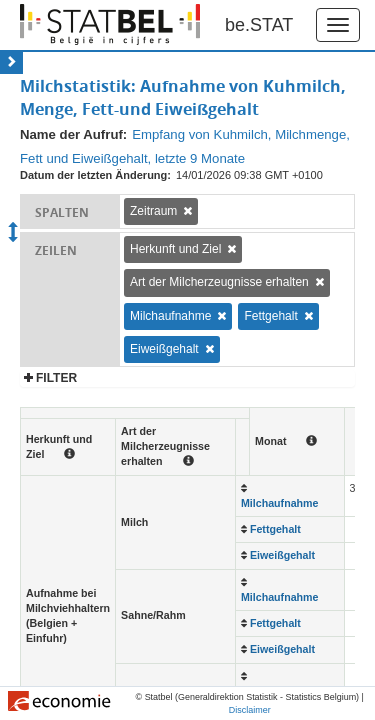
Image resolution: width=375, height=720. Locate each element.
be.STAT (259, 25)
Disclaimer (250, 710)
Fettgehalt (270, 316)
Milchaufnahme (170, 316)
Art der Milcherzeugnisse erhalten (219, 282)
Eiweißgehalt (164, 349)
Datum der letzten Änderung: (95, 175)
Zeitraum (153, 211)
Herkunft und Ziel (175, 249)
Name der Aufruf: (73, 134)
